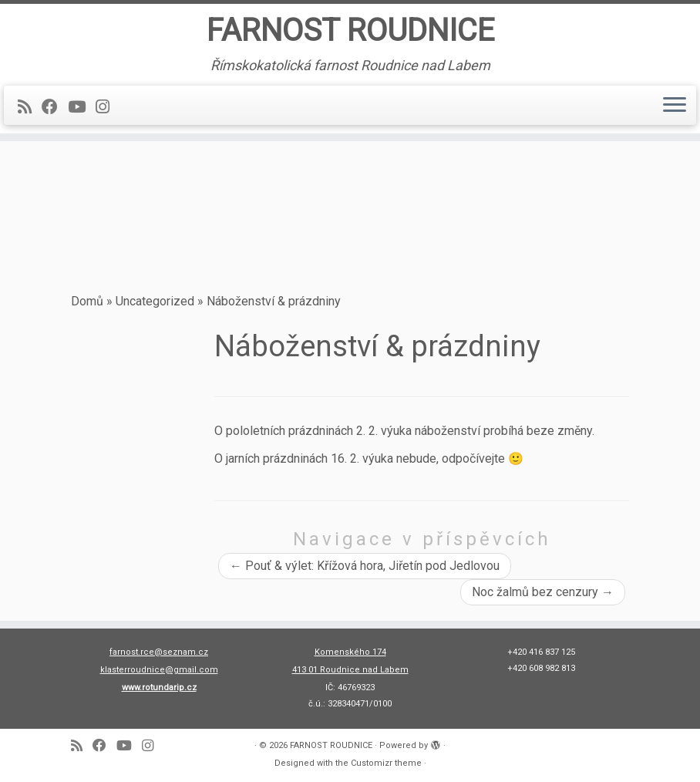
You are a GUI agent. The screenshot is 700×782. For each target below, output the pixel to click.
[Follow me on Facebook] (55, 107)
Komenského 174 (350, 652)
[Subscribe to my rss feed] (30, 107)
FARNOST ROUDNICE (350, 30)
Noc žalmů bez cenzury (543, 592)
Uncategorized (155, 301)
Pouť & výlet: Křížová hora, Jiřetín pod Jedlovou (365, 566)
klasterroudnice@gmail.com (159, 670)
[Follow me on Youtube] (82, 107)
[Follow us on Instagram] (108, 107)
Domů (87, 301)
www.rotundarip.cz (159, 688)
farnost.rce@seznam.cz (159, 652)
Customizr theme (386, 763)
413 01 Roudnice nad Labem (350, 670)
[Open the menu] (675, 106)
